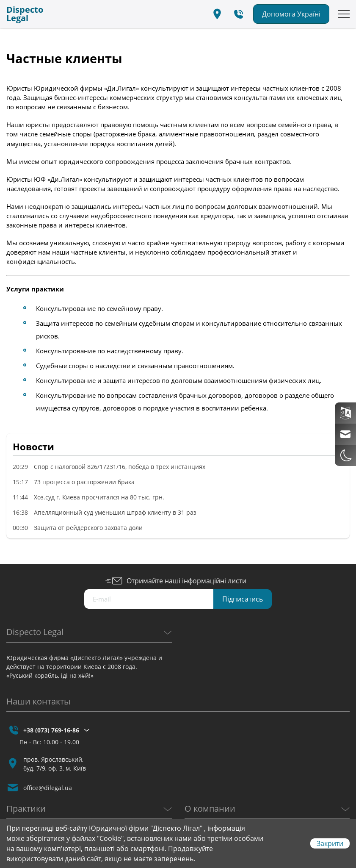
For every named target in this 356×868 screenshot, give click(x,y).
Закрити (330, 843)
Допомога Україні (291, 14)
